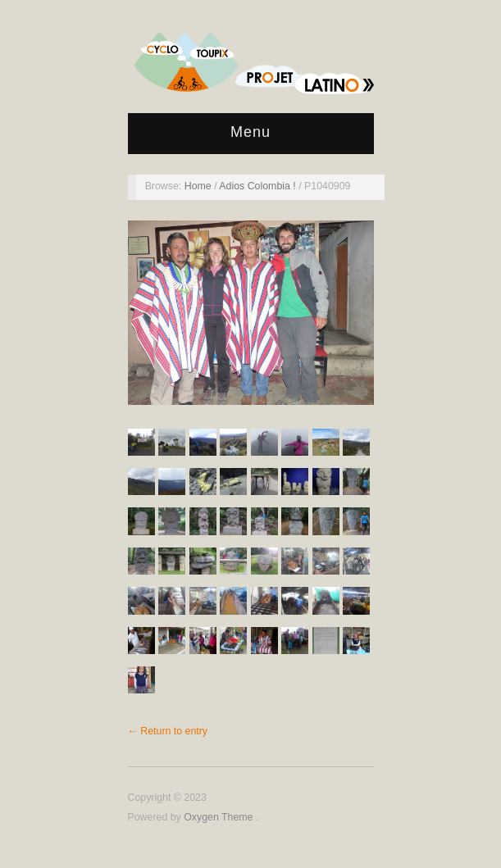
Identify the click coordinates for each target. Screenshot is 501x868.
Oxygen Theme (220, 817)
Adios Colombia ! (259, 186)
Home (199, 186)
